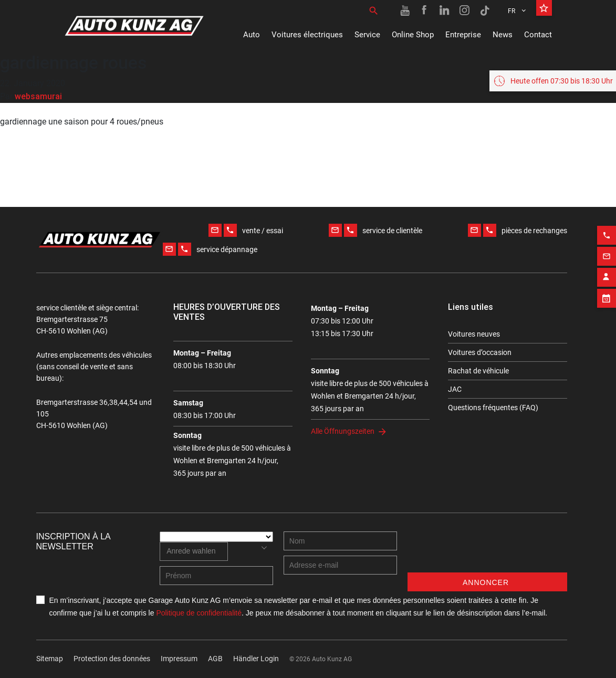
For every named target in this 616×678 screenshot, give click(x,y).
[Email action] (607, 252)
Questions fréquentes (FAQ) (493, 408)
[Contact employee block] (607, 273)
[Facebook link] (425, 11)
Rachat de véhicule (478, 371)
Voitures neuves (474, 334)
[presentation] (487, 552)
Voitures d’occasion (480, 352)
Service (367, 35)
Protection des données (112, 659)
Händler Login (256, 659)
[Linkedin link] (445, 11)
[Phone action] (607, 231)
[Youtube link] (405, 11)
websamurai (38, 96)
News (503, 35)
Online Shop (413, 35)
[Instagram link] (465, 11)
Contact (538, 35)
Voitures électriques (307, 35)
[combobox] (194, 551)
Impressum (179, 659)
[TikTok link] (485, 11)
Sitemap (50, 659)
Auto (252, 35)
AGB (215, 659)
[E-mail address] (340, 565)
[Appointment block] (607, 294)
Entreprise (463, 35)
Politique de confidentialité (199, 613)
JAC (455, 389)
